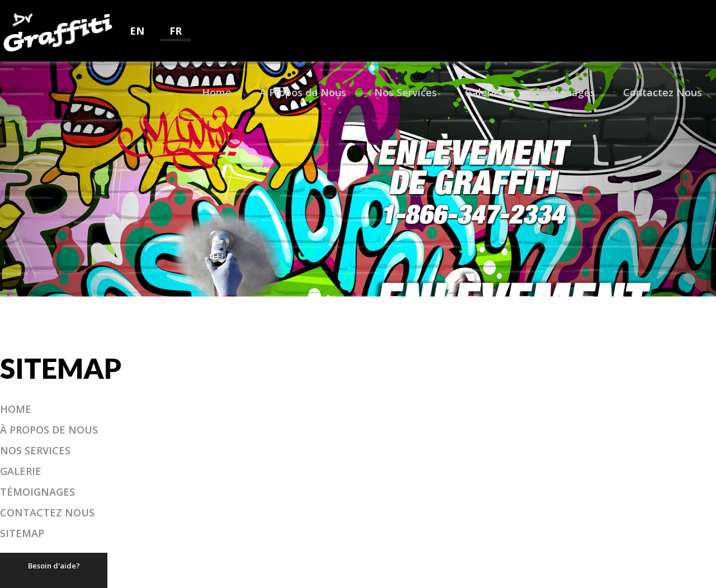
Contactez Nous (663, 92)
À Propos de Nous (303, 92)
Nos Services (406, 92)
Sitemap (22, 533)
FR (176, 31)
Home (217, 92)
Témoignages (562, 92)
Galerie (482, 92)
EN (137, 31)
